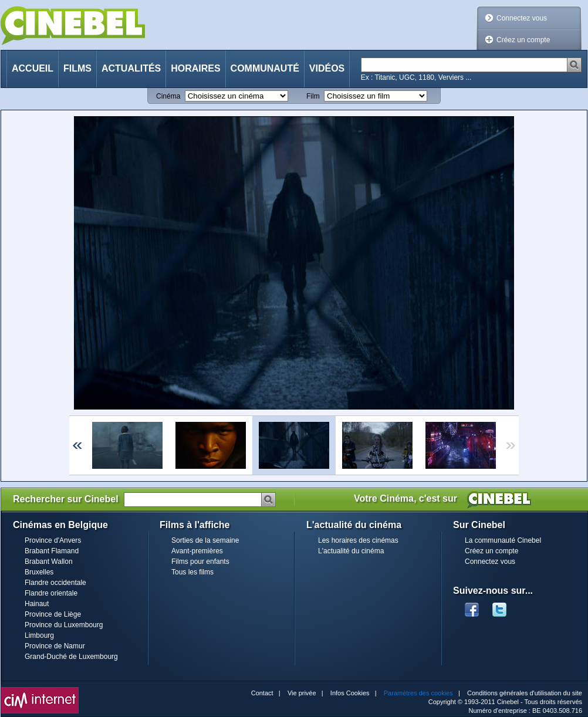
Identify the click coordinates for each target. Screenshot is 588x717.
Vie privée (302, 693)
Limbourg (39, 635)
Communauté (265, 68)
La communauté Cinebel (503, 540)
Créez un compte (523, 40)
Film (313, 96)
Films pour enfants (200, 562)
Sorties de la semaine (205, 540)
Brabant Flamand (52, 551)
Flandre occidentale (55, 583)
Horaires (195, 68)
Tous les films (192, 572)
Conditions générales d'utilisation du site (525, 693)
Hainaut (37, 604)
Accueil (33, 68)
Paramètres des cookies (418, 693)
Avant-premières (197, 551)
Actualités (131, 68)
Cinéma (168, 96)
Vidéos (327, 68)
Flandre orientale (51, 593)
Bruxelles (39, 572)
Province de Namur (55, 646)
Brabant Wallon (49, 562)
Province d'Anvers (53, 540)
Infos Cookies (350, 693)
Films (77, 68)
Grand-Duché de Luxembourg (71, 657)
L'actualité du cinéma (351, 551)
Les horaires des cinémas (358, 540)
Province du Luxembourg (64, 625)
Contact (262, 693)
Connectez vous (522, 18)
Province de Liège (53, 614)
